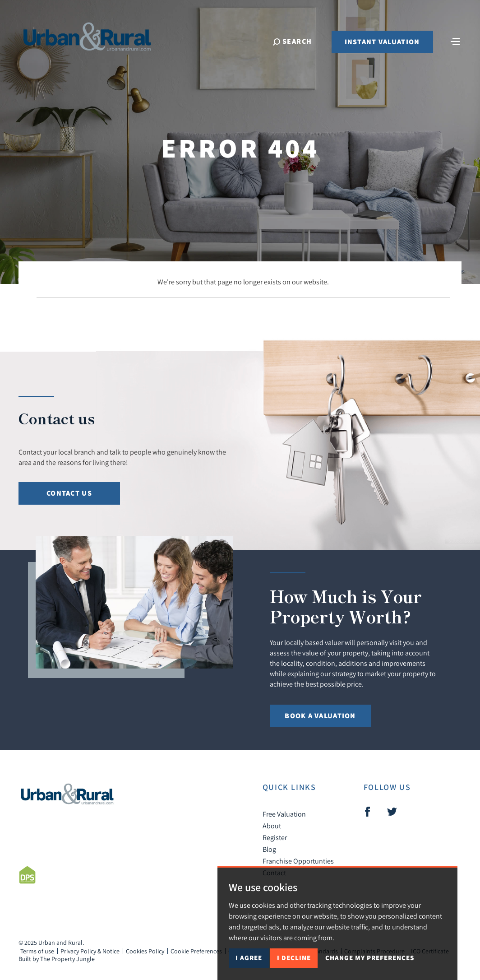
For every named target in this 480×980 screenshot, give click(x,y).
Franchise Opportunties (298, 861)
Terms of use (37, 951)
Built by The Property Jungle (57, 959)
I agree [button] (249, 958)
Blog (269, 849)
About (272, 826)
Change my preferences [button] (370, 958)
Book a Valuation (320, 716)
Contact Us (69, 493)
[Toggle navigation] (455, 41)
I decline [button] (294, 958)
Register (275, 837)
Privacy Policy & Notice (90, 951)
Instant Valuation (382, 42)
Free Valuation (284, 814)
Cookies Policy (145, 951)
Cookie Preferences (196, 951)
